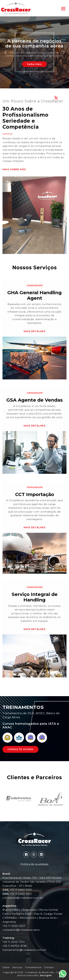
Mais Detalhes (35, 331)
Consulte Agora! (20, 749)
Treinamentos (33, 967)
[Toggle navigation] (63, 8)
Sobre (6, 967)
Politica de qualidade (34, 864)
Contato (49, 967)
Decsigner (46, 975)
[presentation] (7, 797)
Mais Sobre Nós (14, 169)
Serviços (17, 967)
